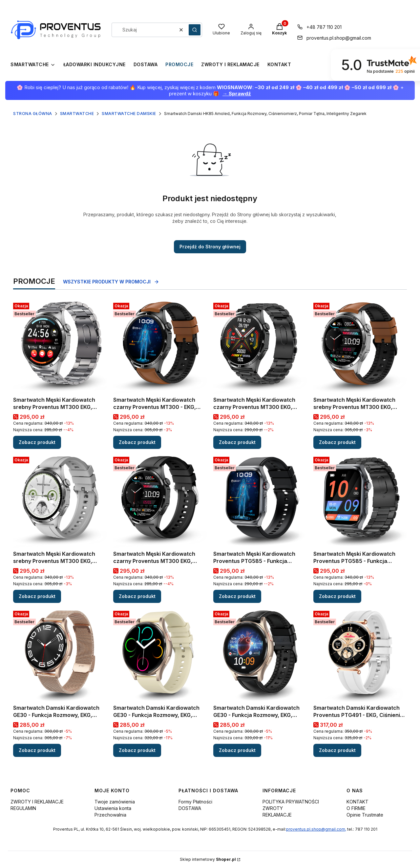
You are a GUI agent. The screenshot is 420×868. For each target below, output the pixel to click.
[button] (195, 30)
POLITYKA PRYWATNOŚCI (291, 802)
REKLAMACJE (277, 815)
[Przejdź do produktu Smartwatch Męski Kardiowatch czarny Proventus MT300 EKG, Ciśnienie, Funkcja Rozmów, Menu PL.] (260, 347)
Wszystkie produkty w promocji (111, 282)
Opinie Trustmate (365, 815)
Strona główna (33, 114)
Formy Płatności (195, 802)
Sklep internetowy (208, 859)
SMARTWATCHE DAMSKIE (129, 114)
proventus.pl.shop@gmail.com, (316, 829)
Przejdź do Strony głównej (210, 247)
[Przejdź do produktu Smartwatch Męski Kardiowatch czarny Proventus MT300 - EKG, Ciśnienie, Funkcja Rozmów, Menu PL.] (160, 347)
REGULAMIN (23, 808)
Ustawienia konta (113, 808)
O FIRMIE (356, 808)
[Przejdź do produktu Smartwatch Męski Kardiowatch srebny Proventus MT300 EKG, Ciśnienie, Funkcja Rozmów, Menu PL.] (60, 347)
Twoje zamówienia (115, 802)
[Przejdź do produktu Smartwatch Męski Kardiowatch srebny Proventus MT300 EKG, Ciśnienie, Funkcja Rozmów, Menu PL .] (60, 501)
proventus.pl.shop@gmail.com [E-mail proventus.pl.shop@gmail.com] (339, 38)
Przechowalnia (110, 815)
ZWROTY (273, 808)
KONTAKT (357, 802)
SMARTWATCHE (77, 114)
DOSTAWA (190, 808)
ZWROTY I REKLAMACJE (37, 802)
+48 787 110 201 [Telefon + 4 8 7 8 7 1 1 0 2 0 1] (324, 27)
